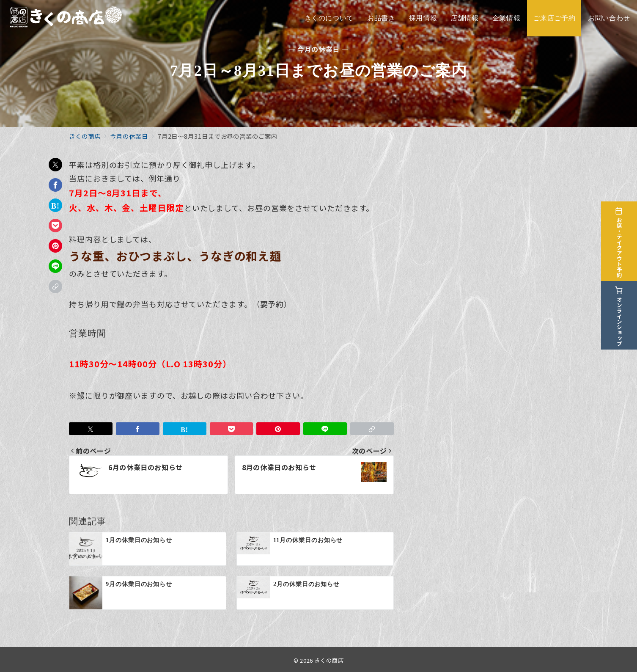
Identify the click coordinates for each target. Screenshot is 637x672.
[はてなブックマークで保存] (55, 205)
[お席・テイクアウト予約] (625, 239)
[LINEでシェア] (55, 266)
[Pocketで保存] (55, 226)
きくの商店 (329, 660)
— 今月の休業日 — (318, 49)
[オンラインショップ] (625, 313)
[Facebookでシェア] (55, 185)
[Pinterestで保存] (55, 246)
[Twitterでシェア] (55, 165)
